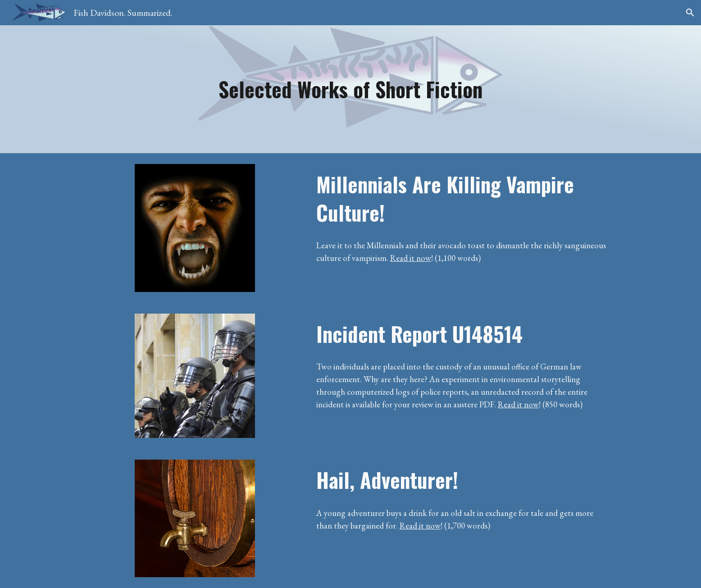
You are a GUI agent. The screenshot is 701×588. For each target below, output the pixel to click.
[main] (350, 89)
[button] (690, 13)
